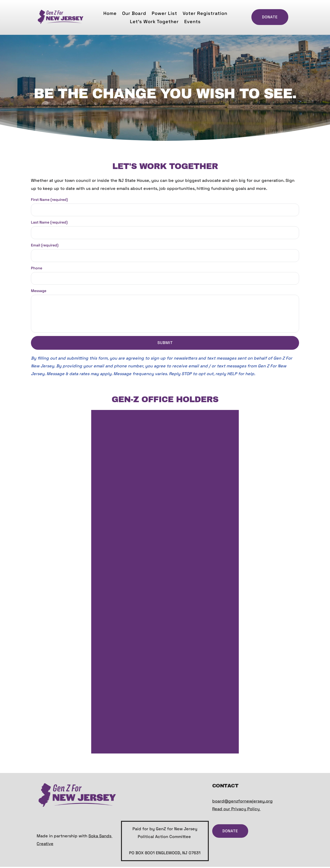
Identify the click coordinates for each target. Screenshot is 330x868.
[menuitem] (110, 13)
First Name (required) (49, 200)
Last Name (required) (49, 223)
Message (39, 292)
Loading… (165, 583)
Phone (37, 269)
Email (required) (45, 246)
